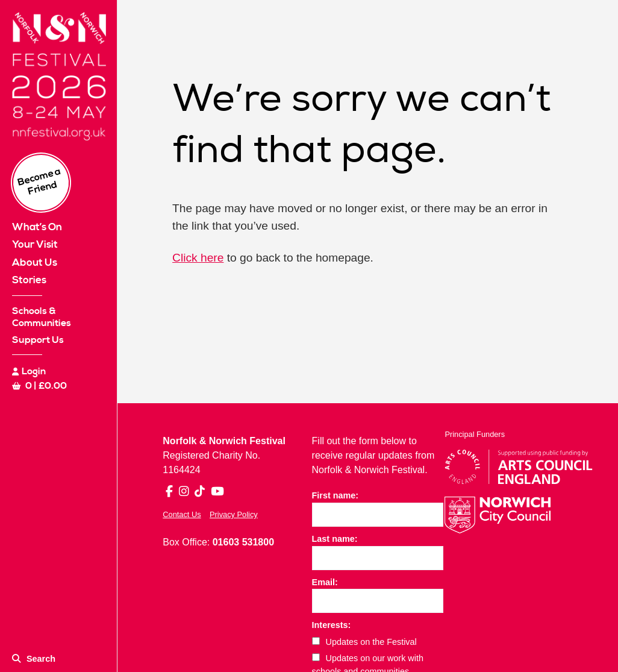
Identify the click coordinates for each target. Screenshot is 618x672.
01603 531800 (243, 542)
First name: (336, 495)
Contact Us (182, 514)
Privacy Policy (234, 514)
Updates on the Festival (364, 642)
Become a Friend (39, 181)
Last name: (335, 539)
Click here (198, 258)
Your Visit (35, 245)
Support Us (38, 340)
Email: (325, 582)
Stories (29, 280)
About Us (35, 263)
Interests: (332, 625)
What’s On (37, 227)
